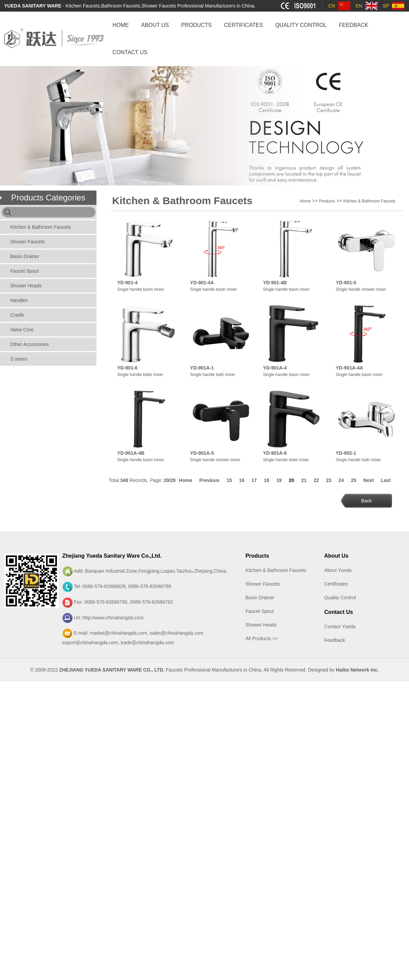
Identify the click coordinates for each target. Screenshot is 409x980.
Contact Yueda (340, 627)
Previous (209, 480)
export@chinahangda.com (90, 643)
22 (316, 480)
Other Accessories (30, 344)
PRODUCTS (197, 25)
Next (368, 480)
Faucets (175, 670)
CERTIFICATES (243, 25)
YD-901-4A (202, 283)
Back (366, 501)
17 (254, 480)
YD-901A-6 (275, 453)
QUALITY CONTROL (301, 25)
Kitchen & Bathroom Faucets (41, 227)
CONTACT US (130, 52)
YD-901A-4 (275, 368)
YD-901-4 (127, 283)
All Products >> (262, 638)
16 (242, 480)
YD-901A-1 (202, 368)
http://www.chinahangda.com (113, 618)
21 (304, 480)
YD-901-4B (275, 283)
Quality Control (340, 598)
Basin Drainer (25, 256)
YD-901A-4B (131, 453)
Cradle (17, 315)
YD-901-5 (346, 283)
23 (329, 480)
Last (386, 480)
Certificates (336, 584)
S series (19, 359)
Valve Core (22, 330)
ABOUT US (155, 25)
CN (332, 6)
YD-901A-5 (202, 453)
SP (386, 6)
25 (354, 480)
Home (305, 201)
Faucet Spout (24, 271)
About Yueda (338, 570)
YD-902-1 (346, 453)
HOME (121, 25)
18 (267, 480)
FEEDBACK (353, 25)
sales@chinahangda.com (176, 633)
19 (279, 480)
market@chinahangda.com (119, 633)
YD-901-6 (127, 368)
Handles (19, 300)
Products (327, 201)
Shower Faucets (27, 242)
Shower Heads (26, 286)
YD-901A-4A (349, 368)
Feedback (335, 640)
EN (359, 6)
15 (229, 480)
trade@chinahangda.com (147, 643)
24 (341, 480)
